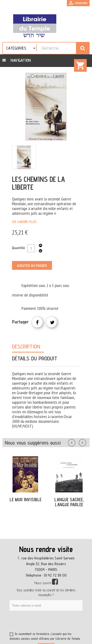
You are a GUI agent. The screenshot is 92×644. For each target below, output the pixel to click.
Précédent (76, 442)
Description (26, 346)
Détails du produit (35, 358)
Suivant (86, 442)
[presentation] (56, 622)
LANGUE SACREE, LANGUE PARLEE (69, 502)
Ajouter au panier (32, 266)
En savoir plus (24, 222)
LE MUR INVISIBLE (26, 500)
